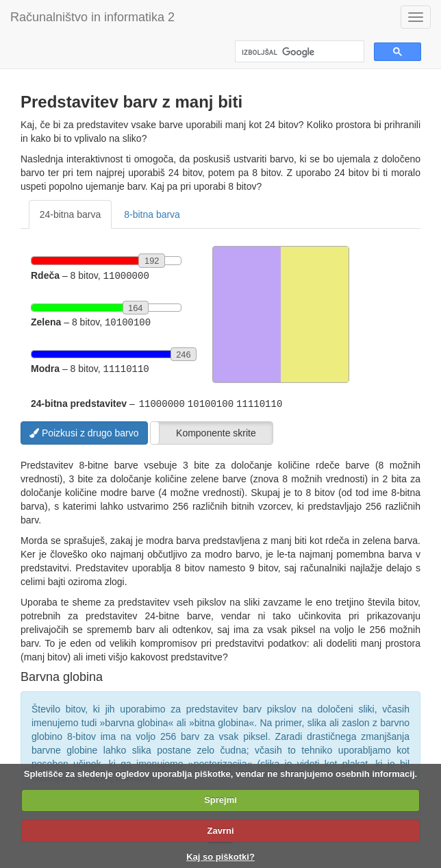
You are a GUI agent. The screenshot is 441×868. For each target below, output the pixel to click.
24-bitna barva (71, 214)
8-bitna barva (152, 214)
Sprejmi (220, 800)
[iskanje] (298, 52)
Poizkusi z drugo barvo (84, 430)
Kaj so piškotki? (220, 857)
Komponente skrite (216, 430)
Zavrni (220, 831)
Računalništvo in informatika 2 (92, 17)
